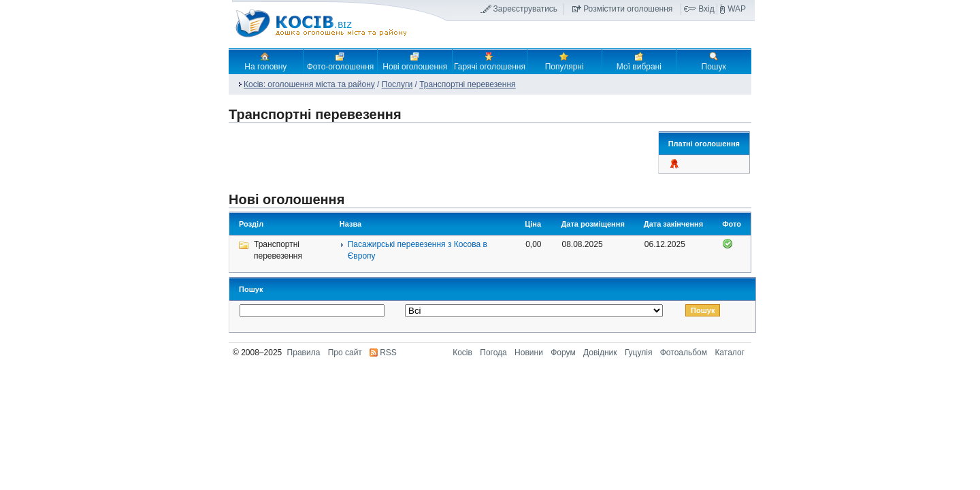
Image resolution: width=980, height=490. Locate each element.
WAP (737, 9)
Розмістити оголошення (628, 9)
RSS (388, 353)
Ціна (533, 224)
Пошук (714, 61)
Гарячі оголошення (490, 61)
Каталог (730, 353)
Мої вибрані (639, 61)
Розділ (251, 224)
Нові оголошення (415, 61)
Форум (563, 353)
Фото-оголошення (341, 61)
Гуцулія (638, 353)
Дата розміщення (593, 224)
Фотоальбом (684, 353)
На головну (265, 61)
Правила (304, 353)
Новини (529, 353)
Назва (350, 224)
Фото (732, 224)
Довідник (600, 353)
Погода (493, 353)
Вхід (706, 9)
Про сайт (345, 353)
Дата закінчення (673, 224)
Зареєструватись (526, 9)
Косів (462, 353)
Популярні (565, 61)
